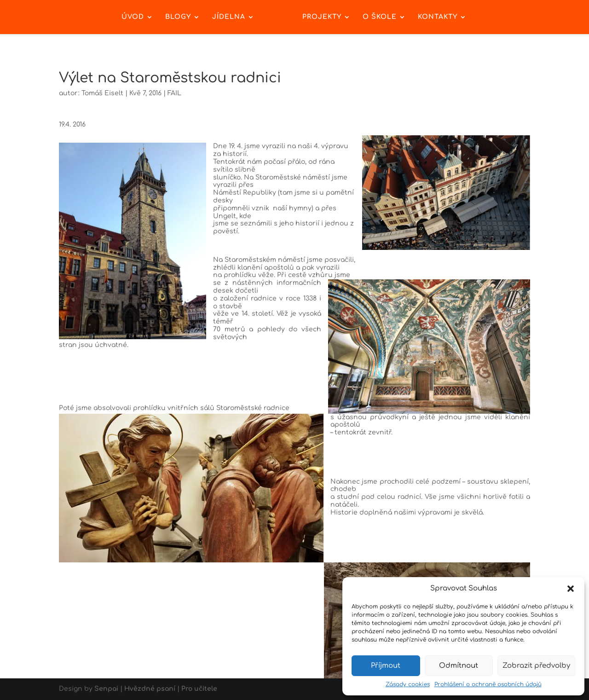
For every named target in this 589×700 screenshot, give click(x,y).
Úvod (133, 17)
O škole (380, 17)
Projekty (322, 17)
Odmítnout (459, 666)
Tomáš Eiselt (102, 93)
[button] (571, 589)
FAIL (174, 93)
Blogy (178, 17)
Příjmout (386, 666)
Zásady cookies (408, 684)
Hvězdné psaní (150, 689)
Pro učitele (199, 689)
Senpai (106, 689)
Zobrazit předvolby (536, 666)
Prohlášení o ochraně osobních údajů (488, 684)
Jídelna (229, 17)
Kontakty (438, 17)
